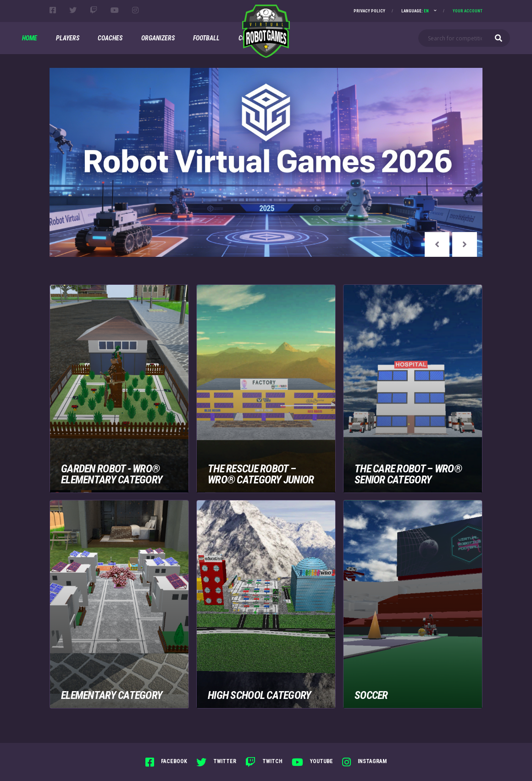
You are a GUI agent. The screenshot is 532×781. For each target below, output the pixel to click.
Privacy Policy (369, 11)
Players (68, 38)
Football (206, 38)
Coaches (110, 38)
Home (30, 38)
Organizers (158, 38)
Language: (415, 11)
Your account (468, 11)
